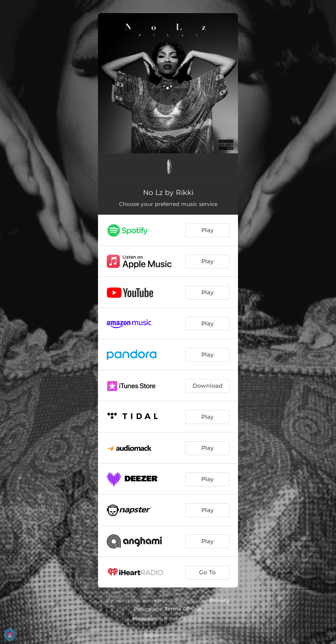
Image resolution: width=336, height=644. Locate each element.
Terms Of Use (183, 609)
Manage (143, 618)
